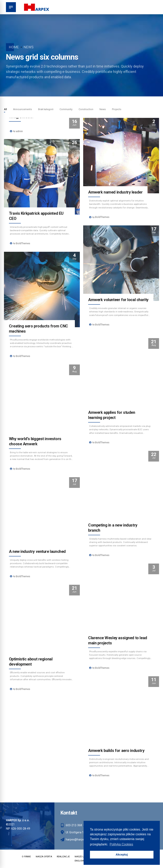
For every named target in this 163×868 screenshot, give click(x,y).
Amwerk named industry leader (116, 192)
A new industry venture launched (38, 551)
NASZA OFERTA (41, 857)
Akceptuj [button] (122, 855)
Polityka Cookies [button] (121, 844)
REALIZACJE (62, 857)
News (29, 47)
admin (20, 132)
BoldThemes (103, 218)
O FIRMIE (23, 857)
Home (14, 47)
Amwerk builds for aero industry (117, 751)
